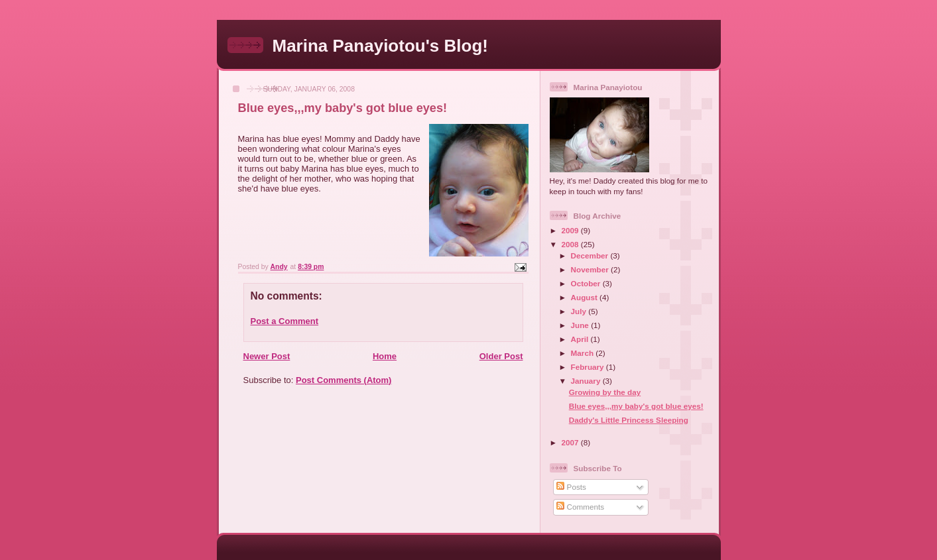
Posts (571, 487)
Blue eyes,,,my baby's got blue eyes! (636, 406)
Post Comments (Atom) (344, 380)
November (591, 269)
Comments (580, 507)
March (584, 353)
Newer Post (267, 356)
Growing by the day (605, 392)
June (581, 325)
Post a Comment (285, 321)
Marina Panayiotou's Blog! (380, 46)
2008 (571, 244)
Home (385, 356)
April (581, 339)
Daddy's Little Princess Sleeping (629, 420)
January (587, 381)
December (591, 255)
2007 (571, 442)
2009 (571, 230)
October (587, 283)
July (580, 311)
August (586, 297)
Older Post (501, 356)
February (589, 367)
